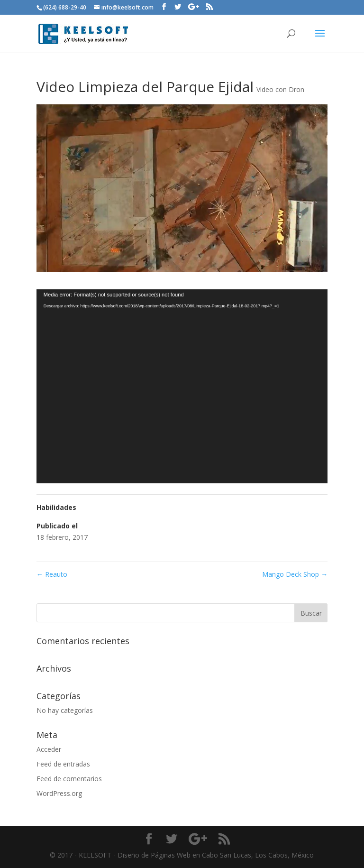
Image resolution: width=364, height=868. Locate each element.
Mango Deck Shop (295, 574)
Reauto (52, 574)
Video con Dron (280, 89)
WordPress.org (59, 793)
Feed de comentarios (69, 779)
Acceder (49, 749)
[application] (182, 387)
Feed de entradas (63, 764)
